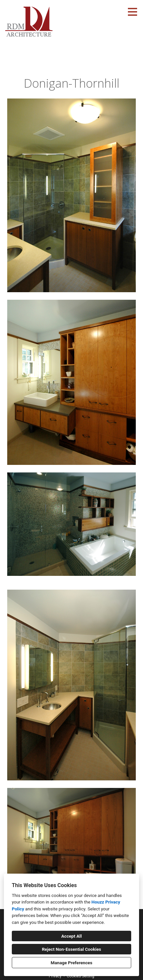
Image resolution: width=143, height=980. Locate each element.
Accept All (72, 936)
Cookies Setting (81, 976)
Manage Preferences (72, 963)
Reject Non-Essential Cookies (72, 949)
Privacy (55, 976)
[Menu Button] (133, 12)
